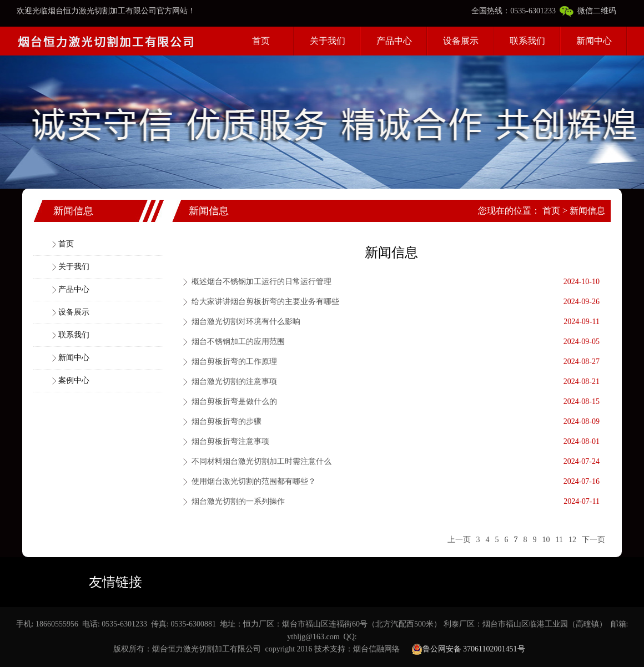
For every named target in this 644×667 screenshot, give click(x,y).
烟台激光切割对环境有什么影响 (246, 322)
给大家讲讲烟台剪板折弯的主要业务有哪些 (265, 302)
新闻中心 (594, 41)
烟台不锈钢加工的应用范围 (238, 342)
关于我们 (328, 41)
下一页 (593, 540)
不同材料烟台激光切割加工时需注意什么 (261, 461)
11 (559, 540)
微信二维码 (588, 11)
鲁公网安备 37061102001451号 (468, 649)
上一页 (459, 540)
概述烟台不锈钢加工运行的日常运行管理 (261, 282)
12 (572, 540)
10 (546, 540)
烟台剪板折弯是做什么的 (234, 401)
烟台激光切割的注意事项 (234, 381)
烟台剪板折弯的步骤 (227, 421)
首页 (261, 41)
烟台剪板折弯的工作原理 (234, 362)
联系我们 (527, 41)
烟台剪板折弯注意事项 (230, 441)
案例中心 (74, 380)
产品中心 (394, 41)
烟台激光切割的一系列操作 (238, 501)
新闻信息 (587, 211)
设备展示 (461, 41)
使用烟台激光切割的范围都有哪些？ (254, 481)
